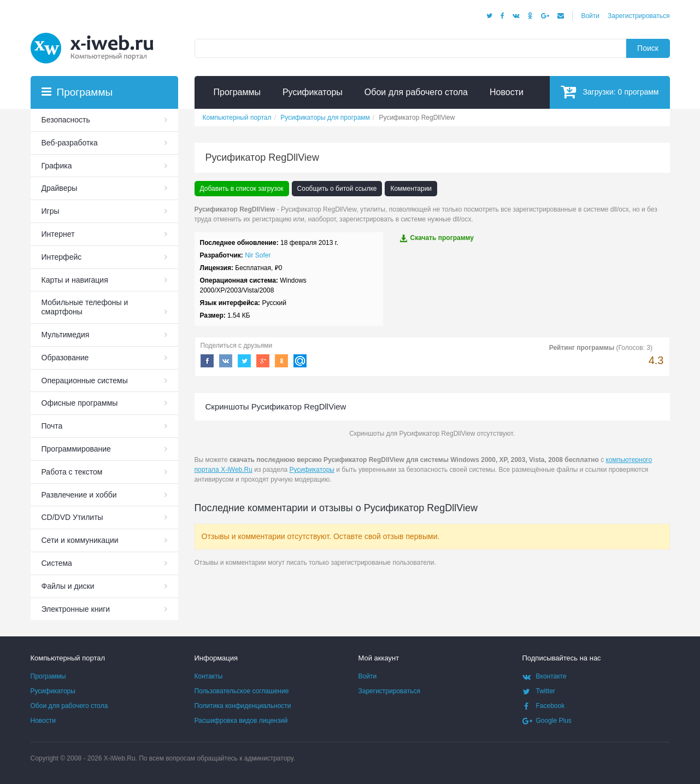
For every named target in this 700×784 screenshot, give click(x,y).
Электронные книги (76, 609)
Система (57, 563)
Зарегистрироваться (639, 16)
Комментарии (411, 189)
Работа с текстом (72, 472)
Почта (52, 426)
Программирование (76, 449)
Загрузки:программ (610, 92)
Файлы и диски (68, 586)
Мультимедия (66, 335)
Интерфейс (62, 257)
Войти (590, 16)
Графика (57, 166)
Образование (65, 358)
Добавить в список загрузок (242, 189)
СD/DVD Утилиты (72, 517)
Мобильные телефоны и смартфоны (85, 307)
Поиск (648, 48)
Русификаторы (312, 470)
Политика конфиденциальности (243, 706)
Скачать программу (437, 238)
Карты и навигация (75, 280)
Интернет (58, 234)
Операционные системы (85, 381)
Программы (48, 676)
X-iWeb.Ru (120, 758)
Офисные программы (80, 403)
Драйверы (60, 188)
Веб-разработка (70, 143)
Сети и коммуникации (80, 540)
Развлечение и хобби (79, 495)
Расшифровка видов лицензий (241, 721)
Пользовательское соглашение (242, 691)
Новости (43, 721)
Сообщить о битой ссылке (337, 189)
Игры (51, 211)
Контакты (209, 676)
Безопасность (66, 120)
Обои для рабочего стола (69, 706)
